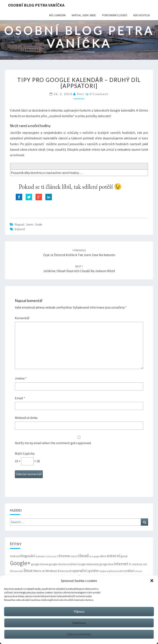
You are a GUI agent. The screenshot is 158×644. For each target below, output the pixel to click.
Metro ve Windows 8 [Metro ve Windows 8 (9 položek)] (46, 571)
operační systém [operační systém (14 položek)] (86, 571)
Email (20, 398)
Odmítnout (79, 623)
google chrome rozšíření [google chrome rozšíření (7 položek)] (63, 564)
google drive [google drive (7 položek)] (106, 564)
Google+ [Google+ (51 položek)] (20, 563)
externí (20, 229)
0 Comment (99, 94)
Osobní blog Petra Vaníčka (36, 5)
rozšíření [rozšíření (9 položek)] (129, 571)
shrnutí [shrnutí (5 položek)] (138, 571)
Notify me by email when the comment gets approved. (79, 440)
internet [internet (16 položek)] (121, 564)
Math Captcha (25, 453)
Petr (81, 94)
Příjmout (79, 612)
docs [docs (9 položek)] (103, 556)
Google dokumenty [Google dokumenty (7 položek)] (88, 564)
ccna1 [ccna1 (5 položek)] (54, 556)
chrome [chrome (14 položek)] (63, 556)
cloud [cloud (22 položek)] (83, 555)
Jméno (21, 378)
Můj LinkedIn (57, 15)
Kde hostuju (142, 15)
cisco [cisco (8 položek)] (74, 556)
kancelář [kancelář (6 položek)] (18, 571)
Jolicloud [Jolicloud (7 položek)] (137, 564)
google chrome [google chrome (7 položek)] (40, 564)
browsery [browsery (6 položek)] (40, 556)
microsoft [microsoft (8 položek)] (66, 571)
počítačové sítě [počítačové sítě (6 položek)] (115, 571)
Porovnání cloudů (115, 15)
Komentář (22, 318)
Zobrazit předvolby (79, 634)
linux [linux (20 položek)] (28, 570)
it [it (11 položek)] (130, 564)
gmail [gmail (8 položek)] (124, 556)
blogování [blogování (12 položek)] (28, 556)
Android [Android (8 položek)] (15, 556)
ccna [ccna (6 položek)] (48, 556)
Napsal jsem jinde (84, 15)
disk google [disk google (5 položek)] (94, 556)
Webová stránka (26, 418)
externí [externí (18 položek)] (114, 556)
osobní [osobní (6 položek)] (103, 571)
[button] (152, 581)
